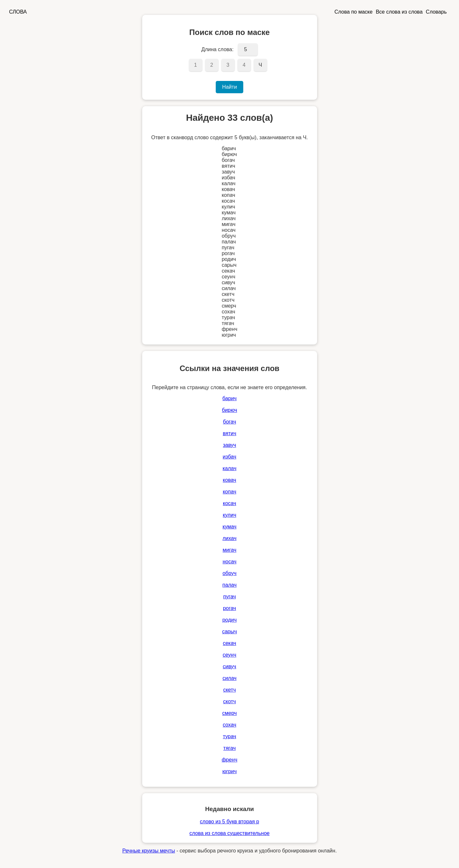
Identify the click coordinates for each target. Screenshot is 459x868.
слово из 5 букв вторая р (229, 822)
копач (230, 492)
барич (230, 398)
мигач (229, 550)
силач (229, 678)
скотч (229, 701)
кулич (229, 515)
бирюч (229, 410)
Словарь (436, 12)
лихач (229, 538)
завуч (229, 445)
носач (229, 562)
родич (229, 620)
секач (229, 643)
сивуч (229, 666)
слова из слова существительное (229, 833)
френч (229, 760)
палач (230, 585)
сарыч (230, 631)
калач (229, 468)
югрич (229, 771)
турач (229, 736)
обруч (229, 573)
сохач (230, 725)
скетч (229, 690)
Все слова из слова (399, 12)
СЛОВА (18, 12)
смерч (229, 713)
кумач (229, 527)
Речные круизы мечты (149, 851)
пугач (229, 597)
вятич (230, 433)
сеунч (230, 655)
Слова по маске (354, 12)
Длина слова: (218, 49)
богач (229, 422)
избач (230, 457)
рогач (229, 608)
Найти (230, 87)
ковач (229, 480)
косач (229, 503)
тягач (229, 748)
